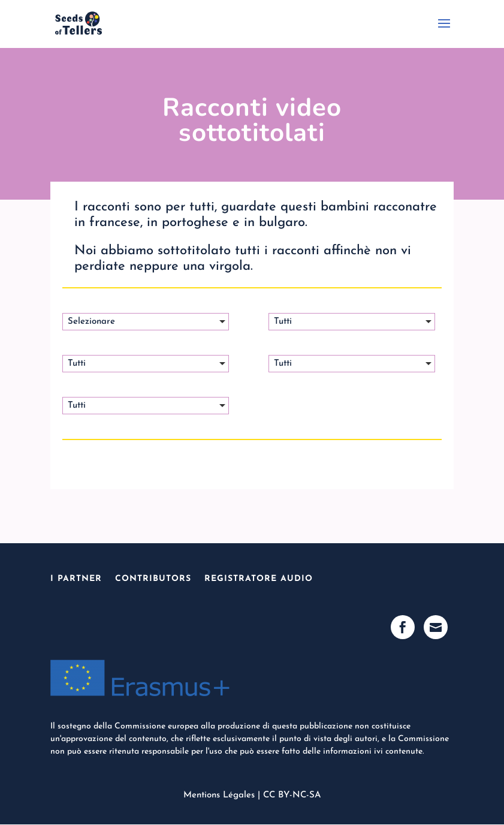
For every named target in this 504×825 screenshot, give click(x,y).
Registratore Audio (259, 579)
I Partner (76, 579)
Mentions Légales (219, 795)
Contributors (153, 579)
